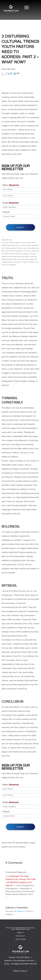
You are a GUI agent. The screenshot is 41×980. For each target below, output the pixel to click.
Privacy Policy (20, 971)
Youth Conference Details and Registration (21, 929)
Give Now (21, 939)
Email (11, 203)
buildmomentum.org (24, 961)
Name (11, 185)
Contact (20, 936)
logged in (20, 911)
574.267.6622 (23, 957)
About (20, 933)
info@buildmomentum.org (24, 964)
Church (6, 212)
